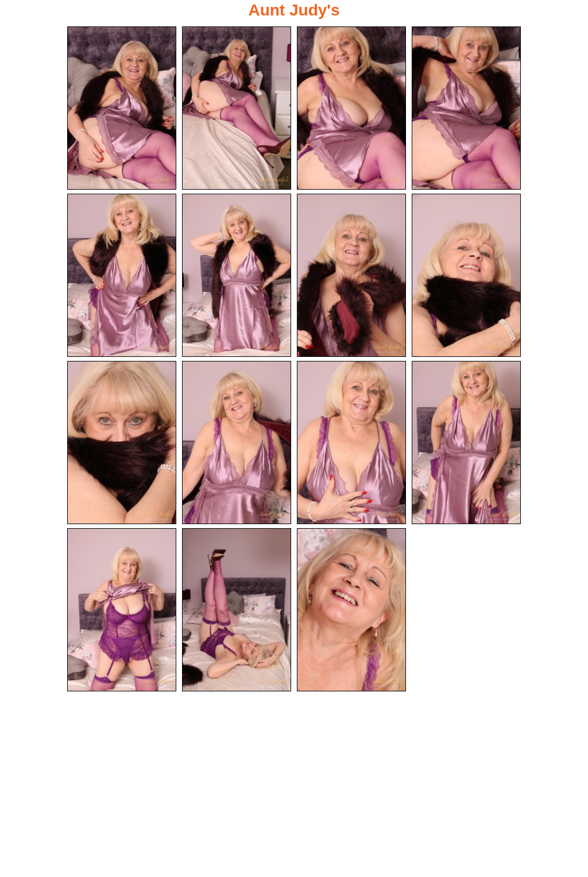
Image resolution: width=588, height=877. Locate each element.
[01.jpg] (122, 108)
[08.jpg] (466, 275)
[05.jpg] (122, 275)
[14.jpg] (237, 610)
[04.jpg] (466, 108)
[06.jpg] (237, 275)
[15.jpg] (351, 610)
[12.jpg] (466, 443)
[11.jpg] (351, 443)
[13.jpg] (122, 610)
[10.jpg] (237, 443)
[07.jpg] (351, 275)
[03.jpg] (351, 108)
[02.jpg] (237, 108)
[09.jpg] (122, 443)
